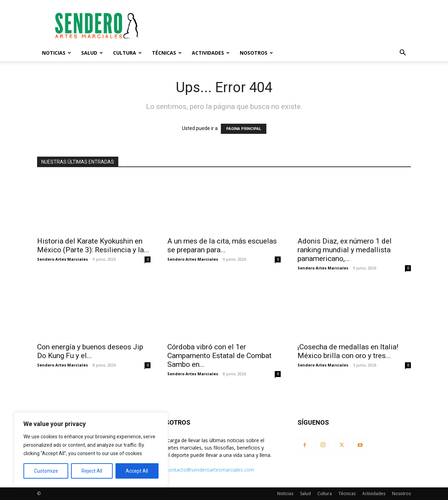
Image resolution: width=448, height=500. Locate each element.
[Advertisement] (283, 26)
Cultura (127, 53)
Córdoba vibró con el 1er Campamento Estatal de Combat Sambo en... (219, 356)
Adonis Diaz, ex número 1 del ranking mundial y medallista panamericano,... (345, 250)
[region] (91, 449)
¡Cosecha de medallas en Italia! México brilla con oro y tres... (348, 351)
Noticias (57, 53)
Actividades (211, 53)
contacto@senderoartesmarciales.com (210, 470)
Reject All (92, 471)
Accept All (137, 471)
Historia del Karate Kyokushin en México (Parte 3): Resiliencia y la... (93, 245)
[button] (402, 53)
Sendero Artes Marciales (62, 259)
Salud (92, 53)
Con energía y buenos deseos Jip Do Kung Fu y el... (90, 351)
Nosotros (256, 53)
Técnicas (167, 53)
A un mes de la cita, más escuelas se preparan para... (222, 245)
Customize (46, 471)
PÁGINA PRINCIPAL (244, 129)
